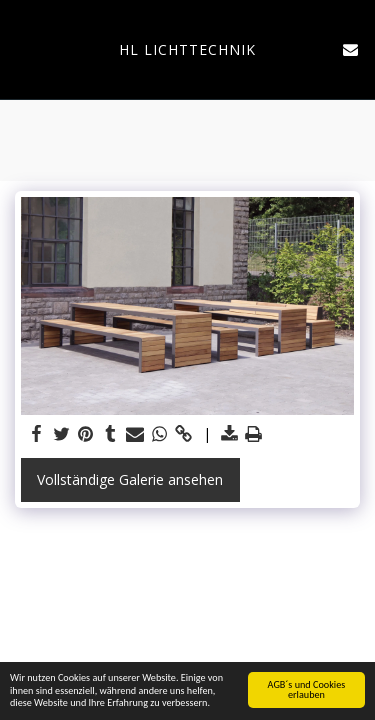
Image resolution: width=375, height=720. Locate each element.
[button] (22, 48)
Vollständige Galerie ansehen (130, 479)
